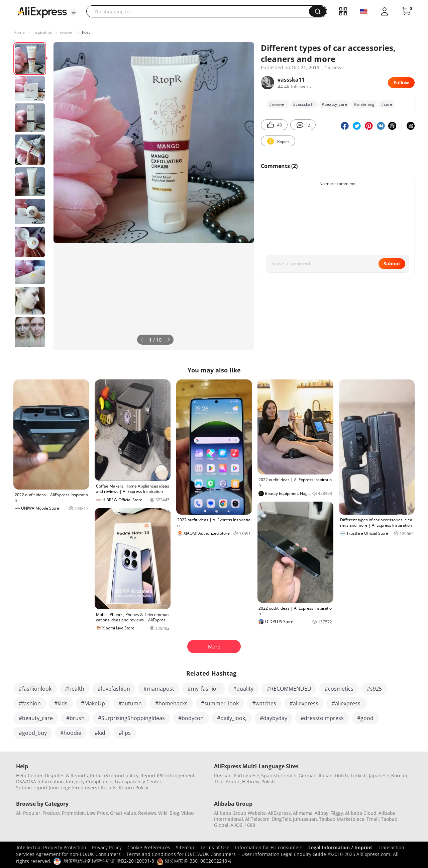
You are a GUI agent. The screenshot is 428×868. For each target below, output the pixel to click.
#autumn (130, 703)
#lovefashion (114, 689)
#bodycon (191, 718)
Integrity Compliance (89, 782)
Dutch (341, 775)
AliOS (236, 825)
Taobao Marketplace (342, 819)
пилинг (67, 32)
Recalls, (109, 788)
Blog (174, 813)
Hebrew (251, 782)
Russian (223, 775)
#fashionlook (35, 689)
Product (51, 813)
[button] (74, 12)
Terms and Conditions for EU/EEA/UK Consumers (181, 854)
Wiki (163, 813)
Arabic (233, 782)
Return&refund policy (114, 775)
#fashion (30, 703)
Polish (268, 782)
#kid (100, 733)
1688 (250, 825)
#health (75, 689)
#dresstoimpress (322, 718)
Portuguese (246, 775)
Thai (219, 782)
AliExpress (279, 813)
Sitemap (185, 847)
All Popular (28, 813)
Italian (326, 775)
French (289, 775)
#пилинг (278, 104)
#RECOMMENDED (289, 689)
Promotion (73, 813)
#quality (243, 689)
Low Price (97, 813)
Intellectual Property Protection (51, 847)
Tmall (373, 819)
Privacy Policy (107, 847)
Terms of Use (215, 847)
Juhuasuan (305, 819)
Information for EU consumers (269, 847)
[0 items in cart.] (407, 11)
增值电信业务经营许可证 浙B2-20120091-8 (109, 861)
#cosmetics (339, 689)
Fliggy (337, 813)
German (308, 775)
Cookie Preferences (149, 847)
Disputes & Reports (66, 775)
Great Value (123, 813)
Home (19, 32)
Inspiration (42, 32)
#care (387, 104)
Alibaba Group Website (240, 813)
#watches (264, 703)
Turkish (358, 775)
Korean (399, 775)
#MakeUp (93, 703)
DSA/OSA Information (40, 782)
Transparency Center (138, 782)
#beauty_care (334, 104)
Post (86, 32)
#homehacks (171, 703)
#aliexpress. (347, 703)
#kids (61, 703)
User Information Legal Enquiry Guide (284, 854)
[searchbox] (200, 11)
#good (365, 718)
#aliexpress (304, 703)
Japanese (379, 775)
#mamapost (159, 689)
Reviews (147, 813)
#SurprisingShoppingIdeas (131, 718)
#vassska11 (304, 104)
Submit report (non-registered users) (57, 788)
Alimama (303, 813)
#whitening (364, 104)
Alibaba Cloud (361, 813)
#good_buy (33, 733)
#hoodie (71, 733)
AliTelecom (257, 819)
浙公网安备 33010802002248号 (194, 861)
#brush (75, 718)
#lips (125, 733)
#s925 (374, 689)
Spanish (270, 775)
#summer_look (220, 703)
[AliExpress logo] (42, 12)
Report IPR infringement (168, 775)
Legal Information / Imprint (340, 847)
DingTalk (281, 819)
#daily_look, (232, 718)
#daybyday (274, 718)
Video (187, 813)
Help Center (29, 775)
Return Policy (133, 788)
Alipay (322, 813)
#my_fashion (204, 689)
